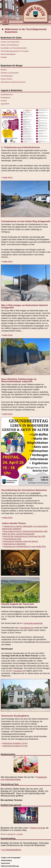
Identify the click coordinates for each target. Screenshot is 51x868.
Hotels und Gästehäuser (10, 45)
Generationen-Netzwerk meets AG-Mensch (21, 541)
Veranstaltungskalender (33, 623)
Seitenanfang (6, 860)
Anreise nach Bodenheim (10, 42)
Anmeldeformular (27, 628)
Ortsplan (4, 57)
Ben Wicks (11, 834)
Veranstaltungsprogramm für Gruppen (15, 51)
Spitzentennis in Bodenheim (15, 544)
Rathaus (4, 70)
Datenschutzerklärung (10, 866)
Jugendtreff (5, 104)
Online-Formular (38, 828)
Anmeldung (18, 671)
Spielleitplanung (7, 94)
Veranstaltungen (7, 76)
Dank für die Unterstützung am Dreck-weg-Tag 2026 (24, 536)
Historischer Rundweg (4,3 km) (15, 746)
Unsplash (20, 834)
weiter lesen (8, 177)
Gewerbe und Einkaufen (10, 73)
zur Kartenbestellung (12, 850)
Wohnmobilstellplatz (8, 54)
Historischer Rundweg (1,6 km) (15, 743)
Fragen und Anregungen (11, 858)
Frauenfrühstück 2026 (12, 539)
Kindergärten (5, 98)
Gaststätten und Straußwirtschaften (14, 48)
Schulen (4, 101)
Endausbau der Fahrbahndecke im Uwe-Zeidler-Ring (25, 546)
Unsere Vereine (6, 79)
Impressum (5, 863)
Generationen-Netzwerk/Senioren (13, 82)
